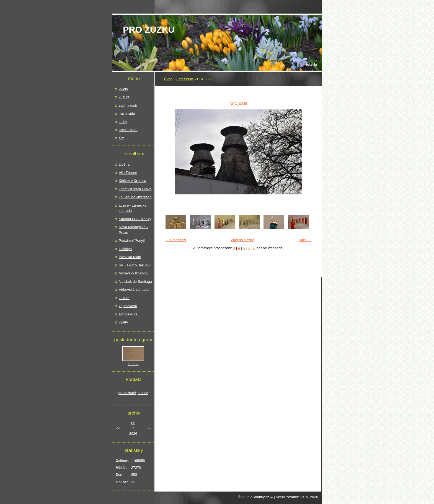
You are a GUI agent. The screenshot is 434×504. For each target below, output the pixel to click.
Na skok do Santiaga (135, 281)
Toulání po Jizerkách (135, 197)
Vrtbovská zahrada (134, 290)
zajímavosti (128, 105)
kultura (124, 97)
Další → (305, 240)
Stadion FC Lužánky (135, 219)
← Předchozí (176, 240)
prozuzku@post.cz (133, 393)
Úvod (168, 79)
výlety (123, 89)
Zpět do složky (242, 240)
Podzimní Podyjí (132, 241)
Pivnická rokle (130, 257)
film (122, 138)
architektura (128, 130)
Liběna (124, 164)
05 (133, 423)
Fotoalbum (185, 79)
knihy (123, 122)
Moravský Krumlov (134, 273)
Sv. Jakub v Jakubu (134, 265)
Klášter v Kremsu (132, 181)
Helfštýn (125, 249)
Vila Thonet (128, 173)
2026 (133, 434)
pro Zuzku (149, 30)
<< (118, 428)
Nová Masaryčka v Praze (134, 230)
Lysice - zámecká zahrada (133, 208)
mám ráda (127, 113)
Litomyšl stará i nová (135, 189)
